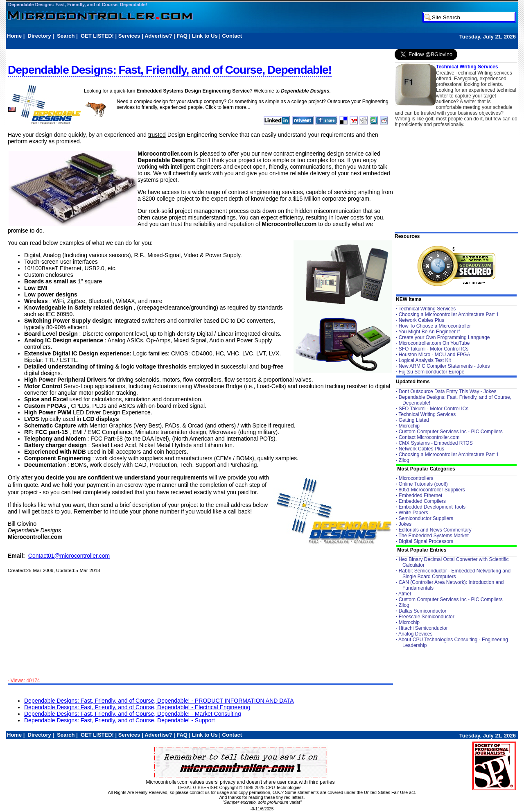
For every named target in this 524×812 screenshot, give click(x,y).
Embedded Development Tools (432, 507)
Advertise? (158, 36)
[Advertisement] (156, 44)
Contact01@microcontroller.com (69, 556)
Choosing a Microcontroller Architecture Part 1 (449, 314)
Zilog (404, 460)
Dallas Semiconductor (423, 611)
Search (66, 36)
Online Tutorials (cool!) (423, 484)
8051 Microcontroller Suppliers (432, 490)
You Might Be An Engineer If (429, 332)
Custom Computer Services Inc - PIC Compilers (451, 432)
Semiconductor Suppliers (426, 518)
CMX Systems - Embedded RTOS (436, 443)
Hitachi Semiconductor (423, 628)
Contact (232, 36)
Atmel (405, 594)
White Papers (413, 513)
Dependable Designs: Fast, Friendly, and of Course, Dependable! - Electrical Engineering (137, 707)
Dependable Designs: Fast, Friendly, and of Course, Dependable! (78, 5)
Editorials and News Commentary (435, 530)
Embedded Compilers (422, 501)
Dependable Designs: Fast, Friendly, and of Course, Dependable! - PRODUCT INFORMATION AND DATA (159, 701)
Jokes (405, 524)
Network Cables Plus (421, 320)
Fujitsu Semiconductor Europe (432, 372)
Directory (40, 36)
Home (14, 36)
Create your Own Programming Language (444, 337)
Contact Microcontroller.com (429, 437)
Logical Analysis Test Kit (425, 360)
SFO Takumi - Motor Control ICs (434, 349)
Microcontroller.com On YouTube (434, 343)
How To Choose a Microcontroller (435, 326)
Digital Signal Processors (426, 541)
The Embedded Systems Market (433, 536)
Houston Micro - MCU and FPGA (435, 355)
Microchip (409, 426)
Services (129, 36)
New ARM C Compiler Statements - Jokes (444, 366)
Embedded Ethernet (421, 495)
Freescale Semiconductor (427, 617)
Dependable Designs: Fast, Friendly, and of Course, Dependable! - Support (120, 720)
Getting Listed (414, 420)
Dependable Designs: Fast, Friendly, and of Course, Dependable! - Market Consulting (133, 714)
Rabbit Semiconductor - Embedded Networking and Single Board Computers (455, 574)
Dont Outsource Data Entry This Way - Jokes (448, 391)
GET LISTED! (97, 36)
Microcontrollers (416, 478)
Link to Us (205, 36)
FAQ (182, 36)
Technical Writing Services (467, 67)
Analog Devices (415, 634)
